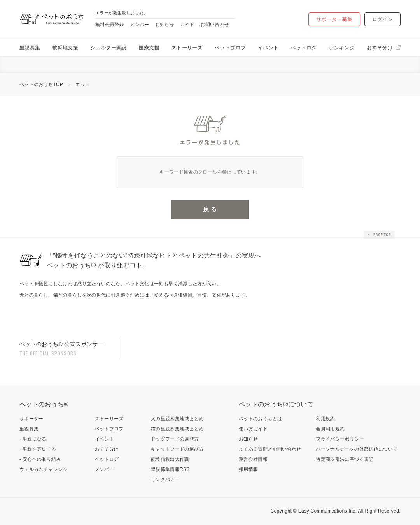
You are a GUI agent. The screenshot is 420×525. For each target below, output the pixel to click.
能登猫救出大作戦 (170, 459)
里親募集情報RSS (170, 469)
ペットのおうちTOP (41, 84)
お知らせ (165, 25)
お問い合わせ (215, 25)
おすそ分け (380, 48)
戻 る (210, 209)
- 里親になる (33, 439)
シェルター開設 (108, 48)
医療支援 (149, 48)
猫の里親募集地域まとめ (177, 429)
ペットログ (304, 48)
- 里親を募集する (38, 449)
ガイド (187, 25)
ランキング (342, 48)
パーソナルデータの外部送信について (357, 449)
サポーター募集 (334, 19)
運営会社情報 (253, 459)
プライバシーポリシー (340, 439)
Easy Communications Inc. (328, 511)
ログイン (382, 19)
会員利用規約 (330, 429)
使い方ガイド (253, 429)
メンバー (139, 25)
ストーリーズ (187, 48)
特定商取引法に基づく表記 (345, 459)
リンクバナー (165, 479)
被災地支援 (65, 48)
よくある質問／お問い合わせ (270, 449)
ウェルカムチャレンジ (44, 469)
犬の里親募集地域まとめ (177, 419)
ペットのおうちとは (260, 419)
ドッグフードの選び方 (175, 439)
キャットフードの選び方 (177, 449)
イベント (268, 48)
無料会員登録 (110, 25)
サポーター (31, 419)
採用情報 (248, 469)
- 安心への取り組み (40, 459)
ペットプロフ (230, 48)
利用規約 (325, 419)
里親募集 (30, 48)
